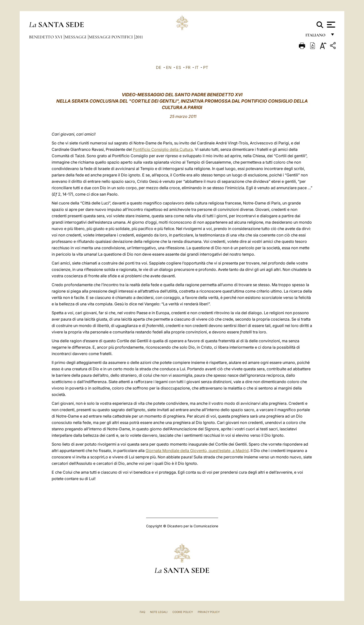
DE (159, 67)
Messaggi (76, 37)
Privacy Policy (209, 612)
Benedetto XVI (46, 37)
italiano (316, 36)
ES (179, 67)
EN (169, 67)
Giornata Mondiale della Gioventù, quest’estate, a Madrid (197, 451)
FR (188, 67)
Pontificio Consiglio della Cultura (163, 149)
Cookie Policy (183, 612)
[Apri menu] (330, 25)
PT (206, 67)
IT (197, 67)
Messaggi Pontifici (111, 37)
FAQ (142, 612)
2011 (139, 37)
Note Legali (159, 612)
